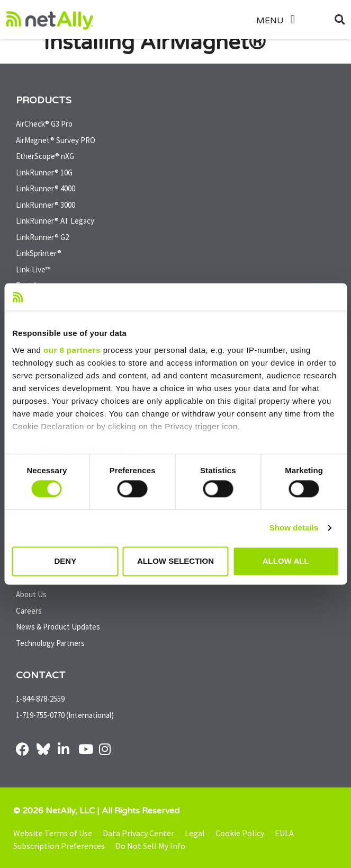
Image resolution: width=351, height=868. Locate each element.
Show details (294, 528)
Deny (65, 561)
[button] (287, 20)
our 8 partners (72, 350)
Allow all (286, 561)
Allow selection (175, 561)
